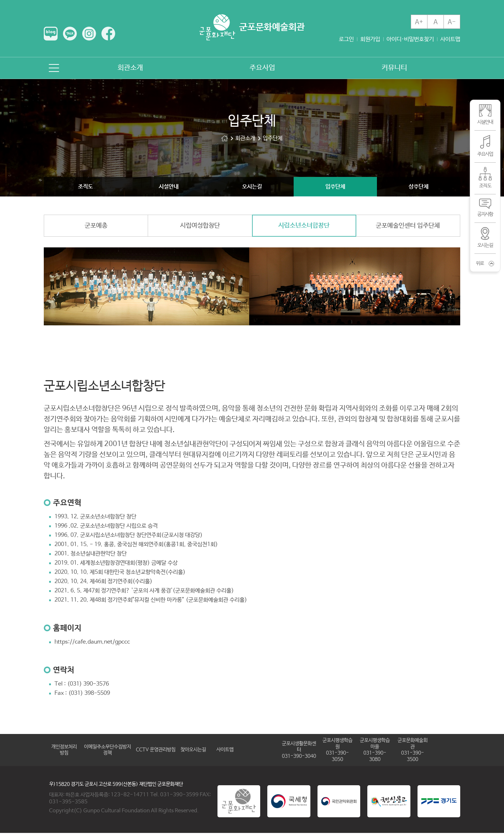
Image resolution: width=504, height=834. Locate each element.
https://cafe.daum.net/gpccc (92, 643)
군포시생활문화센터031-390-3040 (299, 751)
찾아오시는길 (193, 751)
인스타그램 (89, 34)
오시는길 (252, 187)
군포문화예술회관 (225, 138)
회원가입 (370, 39)
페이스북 (108, 34)
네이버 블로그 (51, 34)
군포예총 (96, 227)
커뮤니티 (394, 68)
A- (452, 22)
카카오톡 (70, 34)
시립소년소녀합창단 (304, 227)
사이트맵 (450, 39)
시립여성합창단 (200, 227)
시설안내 (169, 187)
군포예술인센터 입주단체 (408, 227)
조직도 (85, 187)
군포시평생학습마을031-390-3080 (375, 751)
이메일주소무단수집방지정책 (107, 751)
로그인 (346, 39)
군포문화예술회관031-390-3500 (413, 751)
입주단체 (335, 187)
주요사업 (262, 68)
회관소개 (130, 68)
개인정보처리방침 (64, 751)
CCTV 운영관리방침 (156, 751)
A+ (419, 22)
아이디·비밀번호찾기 (410, 39)
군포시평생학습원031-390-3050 (337, 751)
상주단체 (419, 187)
